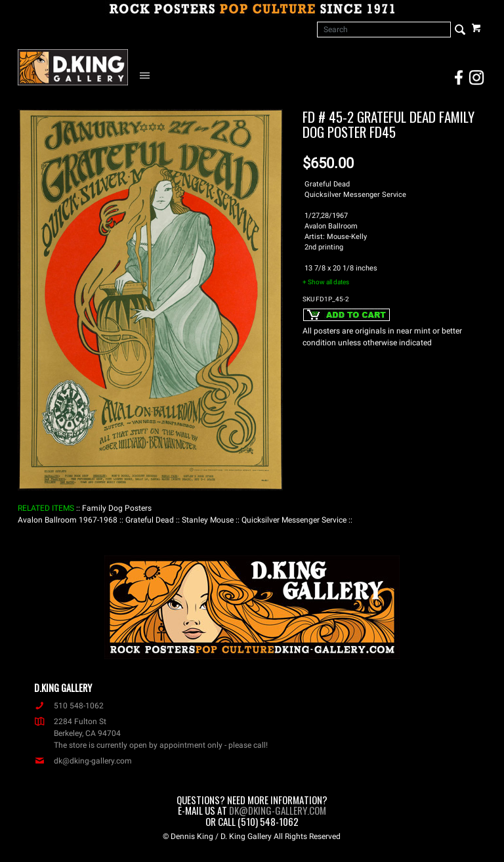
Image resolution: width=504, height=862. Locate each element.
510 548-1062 (69, 706)
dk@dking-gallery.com (83, 761)
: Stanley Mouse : (208, 520)
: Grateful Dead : (150, 520)
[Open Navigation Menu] (148, 75)
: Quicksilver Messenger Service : (294, 520)
